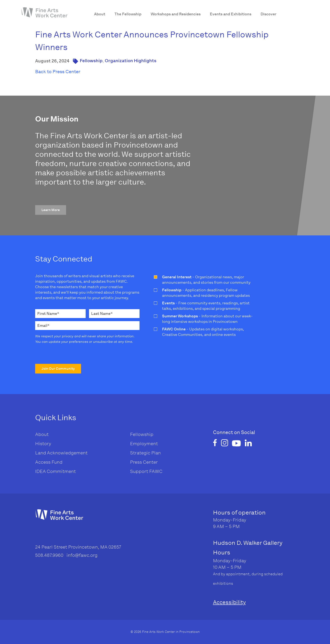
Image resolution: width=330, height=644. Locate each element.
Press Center (144, 462)
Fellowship (91, 61)
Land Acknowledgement (61, 453)
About (42, 434)
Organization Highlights (131, 61)
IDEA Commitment (55, 471)
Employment (144, 444)
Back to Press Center (58, 72)
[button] (51, 210)
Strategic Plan (145, 453)
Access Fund (49, 462)
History (43, 444)
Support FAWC (146, 471)
